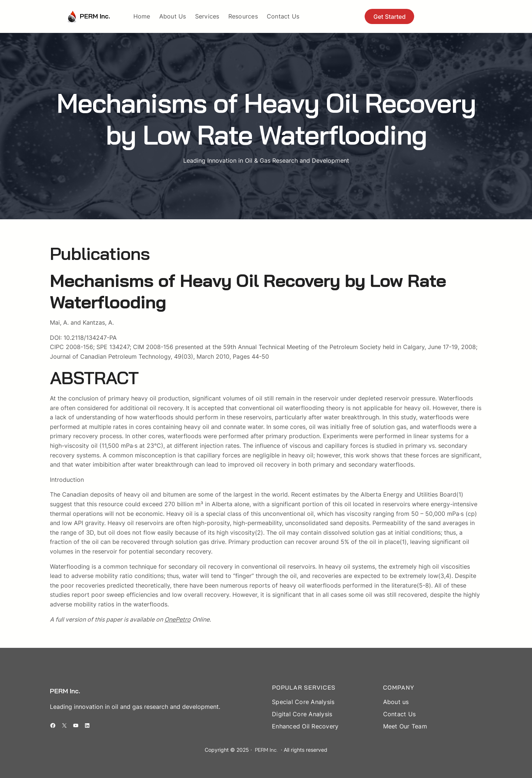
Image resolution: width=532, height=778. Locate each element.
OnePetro (178, 619)
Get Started (390, 17)
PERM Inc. (95, 16)
